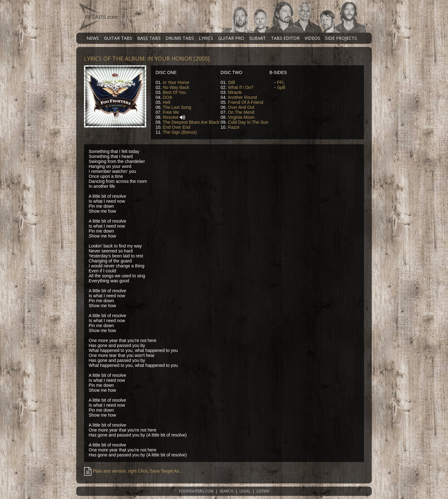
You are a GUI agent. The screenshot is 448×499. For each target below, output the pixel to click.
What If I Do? (240, 87)
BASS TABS (149, 38)
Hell (166, 102)
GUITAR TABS (118, 38)
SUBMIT (258, 38)
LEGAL (245, 491)
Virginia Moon (241, 117)
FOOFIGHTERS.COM (196, 491)
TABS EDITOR (285, 38)
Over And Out (241, 107)
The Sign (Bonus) (180, 132)
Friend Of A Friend (245, 102)
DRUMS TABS (180, 38)
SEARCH (226, 491)
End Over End (176, 127)
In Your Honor (176, 82)
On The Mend (241, 112)
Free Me (171, 112)
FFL (281, 82)
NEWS (93, 38)
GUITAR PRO (231, 38)
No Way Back (176, 87)
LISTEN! (263, 491)
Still (231, 82)
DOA (167, 97)
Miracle (235, 92)
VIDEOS (312, 38)
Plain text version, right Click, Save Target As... (133, 471)
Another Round (242, 97)
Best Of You (174, 92)
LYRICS (206, 38)
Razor (233, 127)
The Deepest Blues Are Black (191, 122)
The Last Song (177, 107)
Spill (281, 87)
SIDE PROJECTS (341, 38)
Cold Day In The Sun (248, 122)
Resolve (171, 117)
